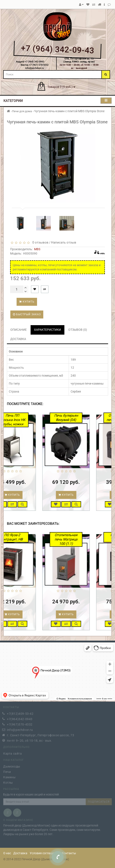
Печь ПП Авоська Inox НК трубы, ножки (26, 420)
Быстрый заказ (27, 314)
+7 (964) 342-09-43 (57, 49)
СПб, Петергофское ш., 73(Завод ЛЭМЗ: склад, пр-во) (79, 60)
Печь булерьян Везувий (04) (80, 418)
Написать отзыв (64, 242)
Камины (9, 776)
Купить (27, 302)
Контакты (69, 853)
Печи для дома (22, 111)
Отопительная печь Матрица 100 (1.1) (80, 539)
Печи (7, 771)
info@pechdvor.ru (20, 729)
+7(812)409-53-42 (20, 713)
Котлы (8, 782)
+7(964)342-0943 (20, 718)
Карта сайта (13, 753)
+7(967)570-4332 (20, 724)
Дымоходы (12, 766)
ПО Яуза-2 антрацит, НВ (26, 537)
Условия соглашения (45, 853)
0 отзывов (40, 242)
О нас (7, 853)
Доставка (20, 853)
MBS (37, 249)
